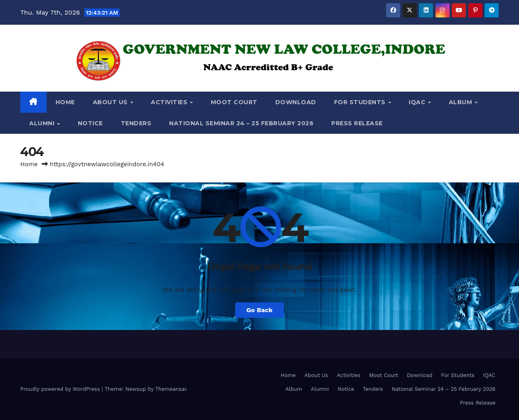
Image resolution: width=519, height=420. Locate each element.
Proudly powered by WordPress (61, 389)
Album (461, 102)
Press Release (357, 123)
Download (296, 102)
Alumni (43, 123)
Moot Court (234, 102)
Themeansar (171, 389)
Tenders (136, 123)
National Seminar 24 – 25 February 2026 (241, 123)
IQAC (418, 102)
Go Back (260, 310)
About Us (111, 102)
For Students (361, 102)
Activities (170, 102)
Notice (90, 123)
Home (65, 102)
